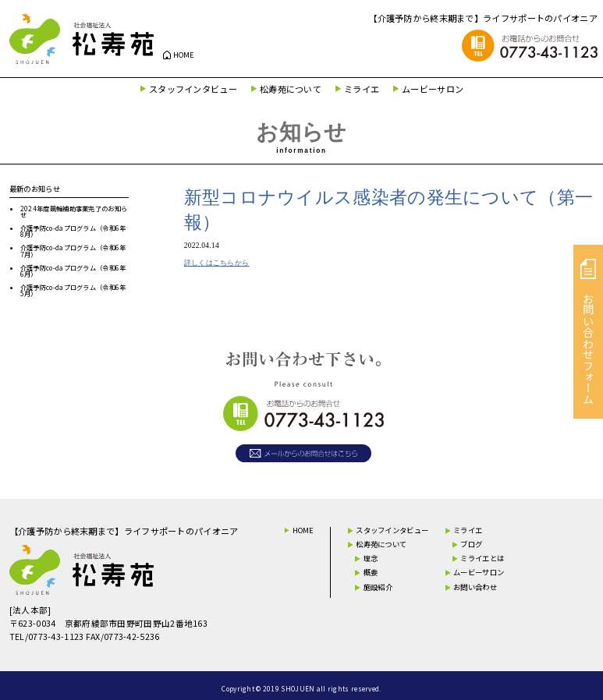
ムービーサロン (433, 89)
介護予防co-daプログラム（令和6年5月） (73, 290)
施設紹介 (378, 587)
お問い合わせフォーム (589, 332)
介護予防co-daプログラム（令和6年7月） (73, 250)
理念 (371, 558)
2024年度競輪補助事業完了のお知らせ (74, 211)
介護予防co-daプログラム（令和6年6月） (73, 270)
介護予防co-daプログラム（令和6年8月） (73, 231)
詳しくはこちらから (217, 263)
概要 (371, 572)
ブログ (471, 544)
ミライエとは (482, 558)
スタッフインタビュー (193, 89)
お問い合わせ (475, 587)
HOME (184, 55)
